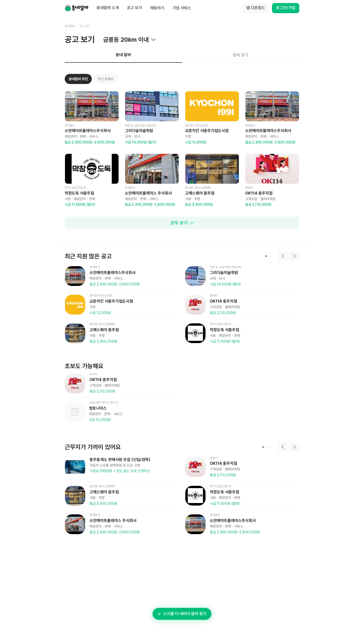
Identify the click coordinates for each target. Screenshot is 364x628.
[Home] (77, 8)
